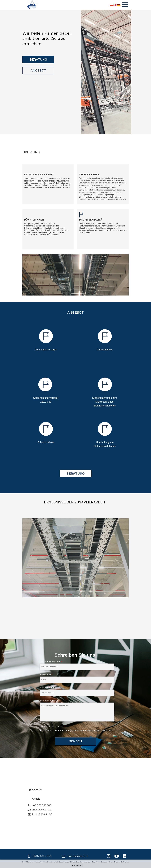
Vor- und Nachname (51, 662)
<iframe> (92, 803)
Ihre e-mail (46, 675)
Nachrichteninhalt (50, 701)
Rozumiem (77, 865)
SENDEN (75, 741)
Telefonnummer (48, 688)
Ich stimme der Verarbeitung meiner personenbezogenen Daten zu (77, 731)
